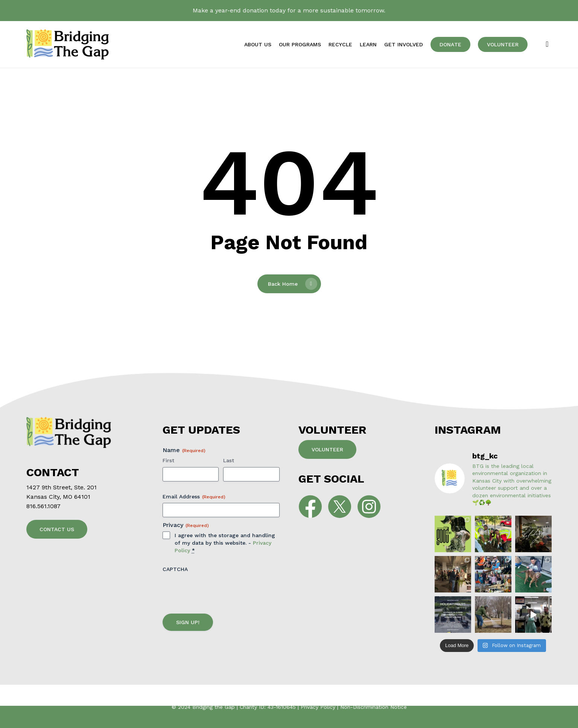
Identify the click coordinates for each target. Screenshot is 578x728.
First (168, 460)
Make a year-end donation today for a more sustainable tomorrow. (289, 10)
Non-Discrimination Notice (373, 707)
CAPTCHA (175, 569)
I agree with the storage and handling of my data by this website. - (225, 543)
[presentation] (220, 590)
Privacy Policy (318, 707)
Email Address (194, 497)
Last (229, 460)
